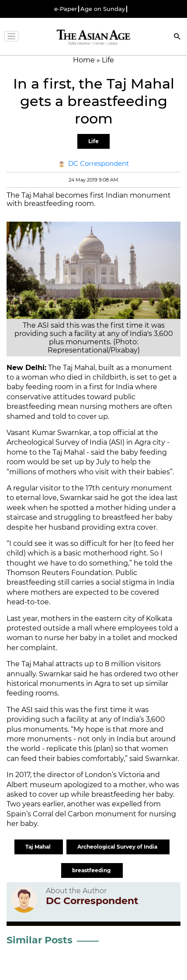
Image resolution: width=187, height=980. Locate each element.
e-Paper (66, 9)
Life (93, 141)
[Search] (177, 37)
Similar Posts (40, 940)
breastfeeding (92, 870)
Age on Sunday (103, 9)
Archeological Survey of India (118, 847)
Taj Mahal (39, 847)
